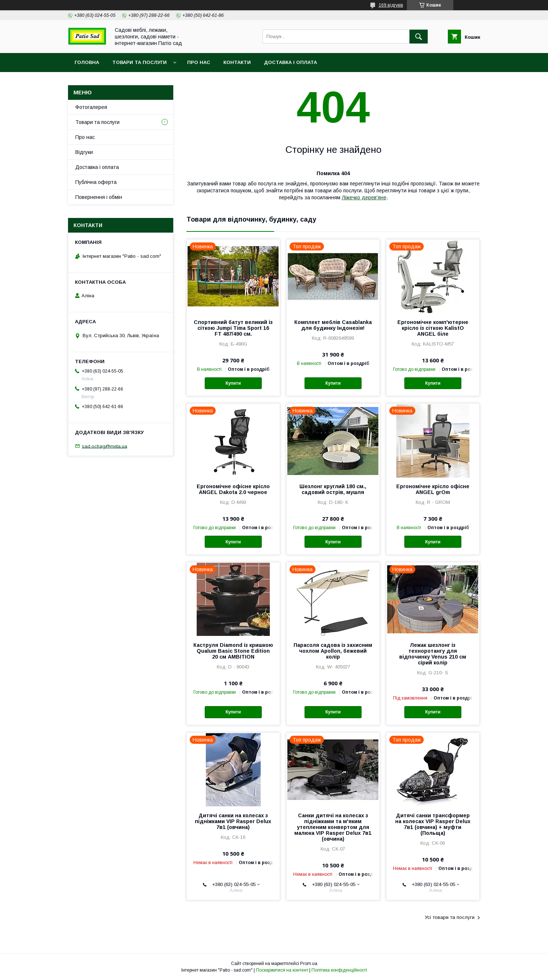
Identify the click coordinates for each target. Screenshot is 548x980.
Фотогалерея (91, 107)
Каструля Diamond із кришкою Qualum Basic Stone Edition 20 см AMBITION (233, 651)
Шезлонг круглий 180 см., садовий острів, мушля (333, 489)
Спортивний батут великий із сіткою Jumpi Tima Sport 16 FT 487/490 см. (233, 328)
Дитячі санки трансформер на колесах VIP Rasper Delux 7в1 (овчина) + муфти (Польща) (433, 824)
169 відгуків (391, 5)
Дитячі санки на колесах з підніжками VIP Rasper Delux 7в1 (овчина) (233, 821)
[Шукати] (419, 37)
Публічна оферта (96, 182)
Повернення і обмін (99, 197)
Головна (87, 62)
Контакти (237, 62)
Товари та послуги (139, 62)
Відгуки (84, 152)
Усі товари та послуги (450, 917)
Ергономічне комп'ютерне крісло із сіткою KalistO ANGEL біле (433, 328)
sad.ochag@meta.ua (105, 446)
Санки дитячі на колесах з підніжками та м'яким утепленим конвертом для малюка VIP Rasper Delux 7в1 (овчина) (333, 827)
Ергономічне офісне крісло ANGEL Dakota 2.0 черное (233, 489)
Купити (233, 383)
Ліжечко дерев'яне (364, 197)
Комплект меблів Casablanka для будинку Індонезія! (333, 325)
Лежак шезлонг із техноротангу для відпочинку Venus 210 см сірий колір (433, 654)
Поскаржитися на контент (282, 970)
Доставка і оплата (290, 62)
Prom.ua (309, 964)
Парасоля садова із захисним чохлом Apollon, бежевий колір (333, 651)
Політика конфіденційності (339, 970)
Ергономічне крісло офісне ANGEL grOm (433, 489)
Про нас (199, 62)
